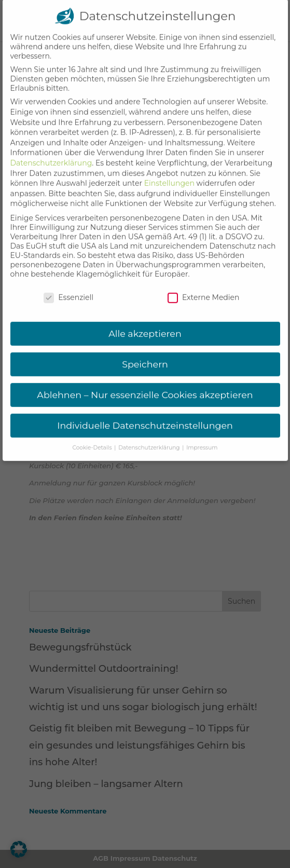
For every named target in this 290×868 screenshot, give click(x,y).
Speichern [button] (145, 353)
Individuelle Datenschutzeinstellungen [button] (145, 415)
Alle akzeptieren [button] (145, 323)
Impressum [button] (202, 437)
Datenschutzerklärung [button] (150, 437)
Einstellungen (169, 172)
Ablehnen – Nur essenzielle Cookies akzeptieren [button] (145, 384)
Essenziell (68, 287)
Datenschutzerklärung (51, 152)
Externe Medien (204, 287)
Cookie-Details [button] (93, 437)
